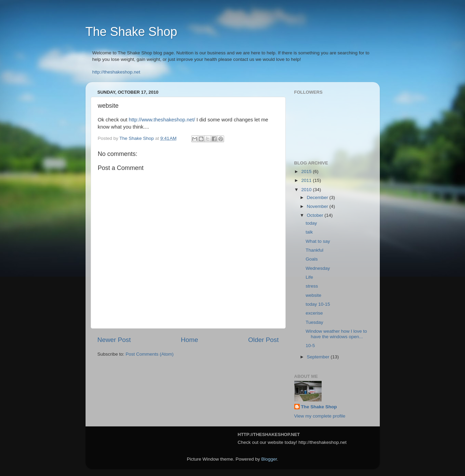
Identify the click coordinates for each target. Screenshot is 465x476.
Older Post (263, 340)
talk (309, 232)
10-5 (310, 346)
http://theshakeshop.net (116, 72)
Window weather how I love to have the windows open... (336, 334)
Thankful (314, 250)
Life (309, 277)
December (318, 197)
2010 (307, 190)
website (313, 295)
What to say (318, 241)
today (311, 223)
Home (190, 340)
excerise (314, 313)
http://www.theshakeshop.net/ (162, 120)
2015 (307, 171)
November (318, 206)
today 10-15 (318, 304)
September (319, 357)
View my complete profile (320, 416)
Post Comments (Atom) (150, 354)
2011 (307, 180)
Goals (312, 259)
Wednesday (318, 268)
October (316, 215)
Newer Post (114, 340)
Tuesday (314, 322)
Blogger (269, 459)
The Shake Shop (131, 32)
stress (312, 286)
